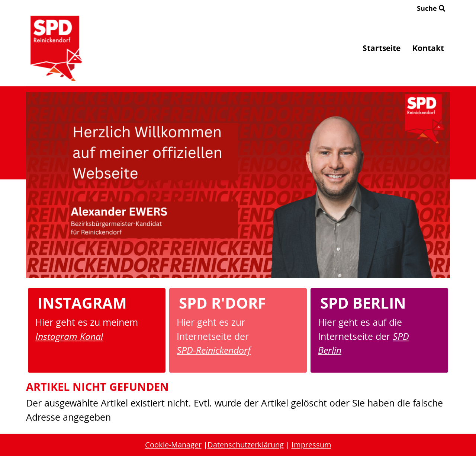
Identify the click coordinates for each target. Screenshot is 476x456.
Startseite (382, 48)
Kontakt (428, 48)
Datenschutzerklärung (246, 445)
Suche (431, 8)
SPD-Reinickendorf (214, 350)
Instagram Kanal (69, 336)
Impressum (311, 445)
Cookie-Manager (173, 445)
